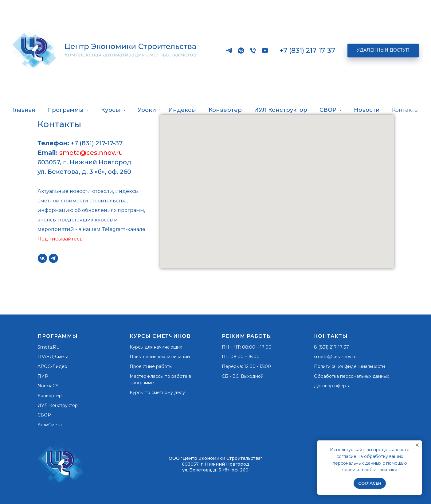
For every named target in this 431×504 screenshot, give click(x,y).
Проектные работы (151, 366)
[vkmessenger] (241, 51)
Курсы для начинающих (156, 347)
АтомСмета (50, 425)
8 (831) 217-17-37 (331, 347)
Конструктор (63, 405)
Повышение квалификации (160, 357)
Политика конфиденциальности (349, 366)
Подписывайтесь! (61, 239)
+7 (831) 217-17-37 (307, 51)
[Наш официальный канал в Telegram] (229, 51)
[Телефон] (253, 51)
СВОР (44, 415)
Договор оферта (332, 386)
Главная (24, 110)
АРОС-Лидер (52, 366)
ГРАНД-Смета (53, 357)
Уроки (147, 110)
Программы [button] (66, 110)
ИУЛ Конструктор (281, 110)
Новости (367, 110)
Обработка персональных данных (351, 376)
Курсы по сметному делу (157, 393)
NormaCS (48, 386)
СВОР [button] (329, 110)
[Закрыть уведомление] (417, 445)
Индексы (182, 110)
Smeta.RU (49, 347)
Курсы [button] (111, 110)
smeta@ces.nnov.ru (91, 153)
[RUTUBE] (265, 51)
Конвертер (225, 110)
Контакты (405, 110)
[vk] (42, 258)
